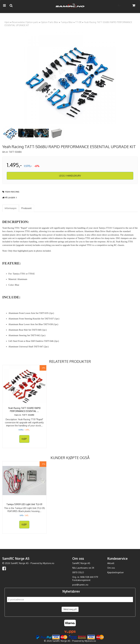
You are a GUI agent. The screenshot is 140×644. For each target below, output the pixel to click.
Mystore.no (49, 563)
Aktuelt (111, 563)
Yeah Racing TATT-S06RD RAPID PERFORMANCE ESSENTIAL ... (24, 410)
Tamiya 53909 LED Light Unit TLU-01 (24, 504)
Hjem (7, 22)
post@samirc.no (80, 585)
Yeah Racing (12, 192)
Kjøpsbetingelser (116, 572)
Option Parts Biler (50, 22)
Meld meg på (70, 609)
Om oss (111, 568)
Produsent (27, 208)
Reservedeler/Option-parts (25, 22)
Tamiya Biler (67, 22)
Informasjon (11, 208)
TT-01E (78, 22)
